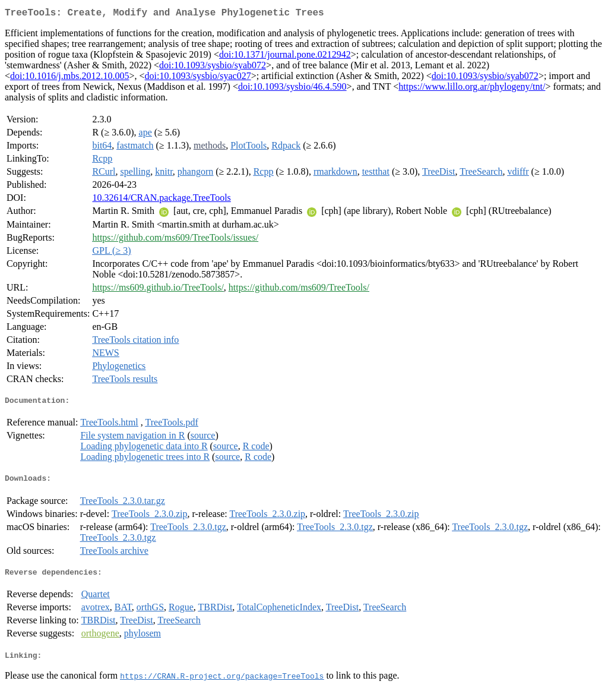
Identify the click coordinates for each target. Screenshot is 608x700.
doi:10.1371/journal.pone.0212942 (285, 57)
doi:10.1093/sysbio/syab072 (213, 67)
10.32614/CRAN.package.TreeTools (161, 200)
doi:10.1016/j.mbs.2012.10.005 (69, 78)
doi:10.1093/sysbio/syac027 (198, 78)
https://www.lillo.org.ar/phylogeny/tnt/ (472, 89)
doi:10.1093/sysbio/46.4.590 (292, 89)
